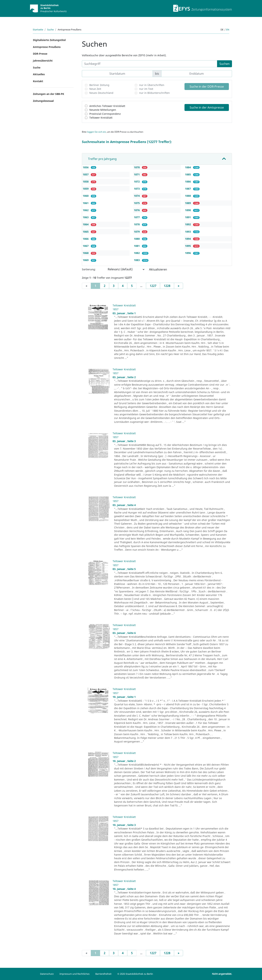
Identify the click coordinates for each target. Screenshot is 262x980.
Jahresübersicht (43, 61)
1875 (137, 203)
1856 (86, 167)
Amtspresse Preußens (47, 47)
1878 (137, 224)
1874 (137, 196)
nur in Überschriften (152, 85)
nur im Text (146, 89)
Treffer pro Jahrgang (102, 159)
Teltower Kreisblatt (101, 118)
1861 (86, 203)
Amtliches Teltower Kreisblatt (107, 106)
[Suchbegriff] (150, 64)
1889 (188, 203)
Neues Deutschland (101, 93)
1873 (137, 189)
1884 (188, 167)
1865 (86, 232)
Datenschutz (47, 974)
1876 (137, 210)
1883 (137, 260)
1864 (86, 224)
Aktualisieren (158, 269)
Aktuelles (39, 74)
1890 (188, 210)
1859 (86, 189)
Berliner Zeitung (99, 85)
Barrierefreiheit (103, 974)
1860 (86, 196)
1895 (188, 246)
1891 (188, 217)
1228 (167, 286)
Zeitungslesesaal (43, 101)
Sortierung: (89, 269)
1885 (188, 174)
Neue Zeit (95, 89)
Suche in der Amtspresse (207, 107)
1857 (86, 174)
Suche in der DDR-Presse (207, 87)
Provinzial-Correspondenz (105, 114)
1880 (137, 239)
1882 (137, 253)
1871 (137, 174)
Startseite (38, 30)
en (228, 30)
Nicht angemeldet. (222, 974)
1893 (188, 232)
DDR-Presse (40, 54)
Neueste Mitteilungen (103, 110)
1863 (86, 217)
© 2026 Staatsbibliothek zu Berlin (135, 974)
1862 (86, 210)
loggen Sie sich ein (97, 132)
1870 (137, 167)
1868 (86, 253)
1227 (153, 286)
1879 (137, 232)
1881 (137, 246)
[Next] (178, 286)
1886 (188, 182)
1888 (188, 196)
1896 (188, 253)
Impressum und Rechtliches (75, 974)
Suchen (225, 64)
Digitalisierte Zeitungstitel (49, 40)
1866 (86, 239)
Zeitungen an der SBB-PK (48, 94)
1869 (86, 260)
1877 (137, 217)
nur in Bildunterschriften (154, 93)
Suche (50, 30)
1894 (188, 239)
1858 (86, 182)
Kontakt (38, 81)
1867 (86, 246)
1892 (188, 224)
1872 (137, 182)
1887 (188, 189)
